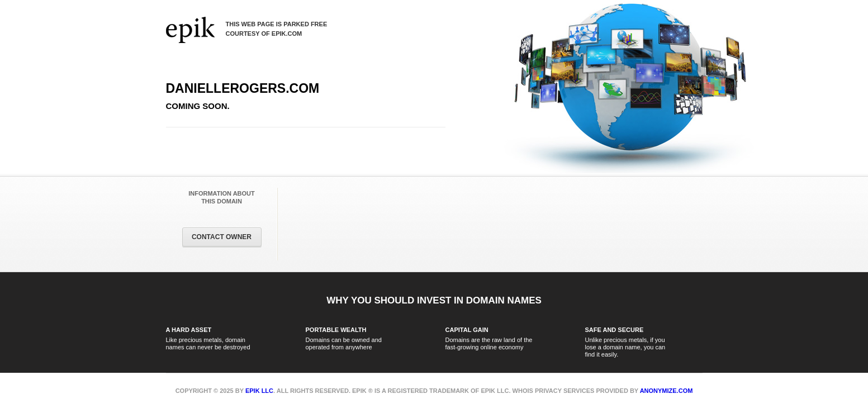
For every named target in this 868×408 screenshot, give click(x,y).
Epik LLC (259, 391)
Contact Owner (222, 237)
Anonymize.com (667, 391)
